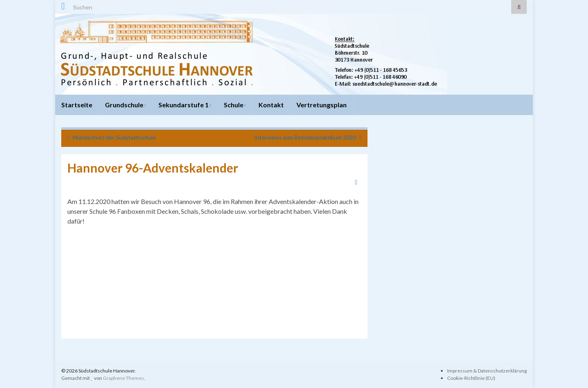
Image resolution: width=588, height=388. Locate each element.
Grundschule (125, 105)
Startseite (77, 105)
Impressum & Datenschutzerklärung (487, 371)
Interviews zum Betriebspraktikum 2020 (305, 137)
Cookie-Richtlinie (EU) (471, 378)
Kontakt (271, 105)
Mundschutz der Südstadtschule (114, 137)
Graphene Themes (124, 378)
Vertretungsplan (322, 105)
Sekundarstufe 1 (185, 105)
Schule (235, 105)
